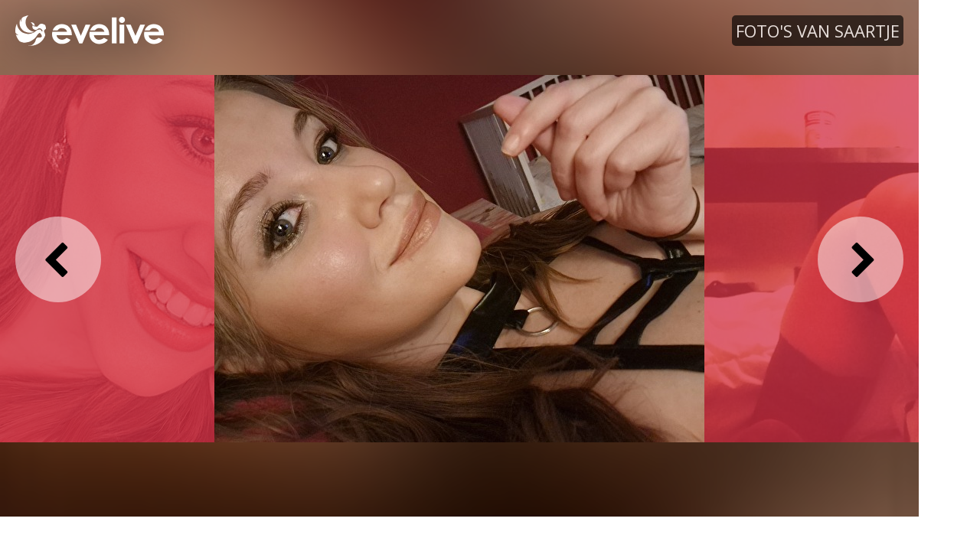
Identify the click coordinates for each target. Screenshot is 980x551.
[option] (459, 258)
